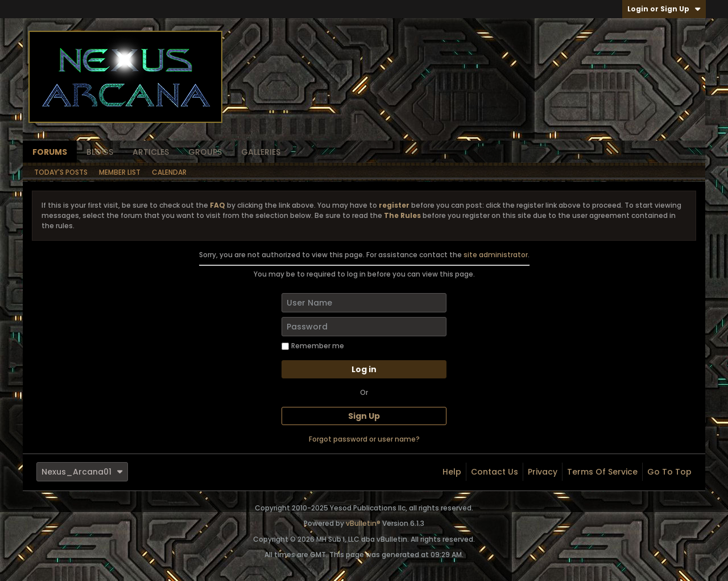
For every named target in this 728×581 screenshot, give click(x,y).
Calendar (169, 172)
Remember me (313, 346)
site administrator (496, 255)
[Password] (364, 327)
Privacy (543, 472)
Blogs (100, 152)
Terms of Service (602, 472)
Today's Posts (61, 172)
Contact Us (495, 472)
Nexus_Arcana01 (82, 472)
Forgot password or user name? (364, 439)
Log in (364, 369)
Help (452, 472)
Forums (50, 152)
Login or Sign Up (664, 9)
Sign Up (364, 416)
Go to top (669, 472)
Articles (151, 152)
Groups (205, 152)
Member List (120, 172)
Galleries (261, 152)
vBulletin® (363, 523)
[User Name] (364, 303)
